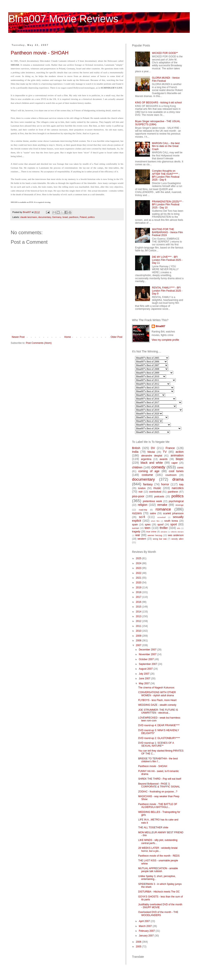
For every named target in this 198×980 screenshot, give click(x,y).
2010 (139, 631)
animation (177, 455)
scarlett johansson (173, 513)
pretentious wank (152, 501)
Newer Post (18, 337)
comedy (158, 467)
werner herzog (155, 535)
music (157, 488)
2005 (139, 947)
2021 (139, 578)
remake (162, 505)
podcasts (159, 497)
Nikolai (151, 452)
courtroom (171, 475)
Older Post (116, 337)
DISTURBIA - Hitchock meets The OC (159, 892)
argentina (146, 459)
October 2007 (147, 659)
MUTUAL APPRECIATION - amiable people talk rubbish (158, 870)
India (135, 452)
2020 (139, 583)
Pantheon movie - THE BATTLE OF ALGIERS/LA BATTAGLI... (158, 806)
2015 (139, 607)
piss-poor (138, 496)
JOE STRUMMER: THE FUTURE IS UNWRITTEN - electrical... (158, 711)
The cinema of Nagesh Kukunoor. (157, 688)
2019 (139, 588)
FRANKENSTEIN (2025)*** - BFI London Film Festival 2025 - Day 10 (168, 205)
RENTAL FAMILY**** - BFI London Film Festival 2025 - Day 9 (167, 291)
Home (68, 337)
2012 (139, 621)
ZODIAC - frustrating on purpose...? (158, 792)
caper (174, 463)
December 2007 (148, 650)
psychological (176, 501)
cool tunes (176, 471)
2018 (139, 592)
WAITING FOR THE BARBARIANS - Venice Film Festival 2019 (167, 232)
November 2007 (148, 654)
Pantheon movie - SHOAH (40, 53)
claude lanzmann (29, 217)
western (142, 539)
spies (148, 525)
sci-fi (142, 517)
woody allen (177, 539)
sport (174, 524)
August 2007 (146, 669)
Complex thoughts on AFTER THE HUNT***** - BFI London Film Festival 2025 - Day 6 (166, 175)
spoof (160, 525)
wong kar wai (160, 539)
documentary (45, 217)
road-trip (143, 510)
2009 (139, 636)
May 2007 (145, 683)
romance (163, 509)
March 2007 (146, 926)
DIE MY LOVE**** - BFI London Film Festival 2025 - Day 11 (167, 260)
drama (178, 479)
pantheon (74, 217)
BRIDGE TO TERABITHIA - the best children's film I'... (158, 760)
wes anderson (176, 535)
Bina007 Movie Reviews (63, 19)
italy (181, 485)
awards (164, 459)
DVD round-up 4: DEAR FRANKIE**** (159, 725)
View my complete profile (165, 340)
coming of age (149, 471)
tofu (179, 528)
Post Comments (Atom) (39, 343)
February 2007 (147, 931)
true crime (151, 532)
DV (153, 448)
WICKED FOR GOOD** (165, 53)
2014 (139, 612)
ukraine (164, 532)
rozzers (137, 513)
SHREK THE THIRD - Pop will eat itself (160, 779)
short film (155, 521)
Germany (57, 217)
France (170, 448)
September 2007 (148, 664)
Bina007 (160, 326)
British (136, 448)
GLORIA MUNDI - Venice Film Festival (166, 79)
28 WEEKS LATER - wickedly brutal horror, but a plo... (158, 849)
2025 (139, 558)
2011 (139, 626)
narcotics (178, 488)
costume (147, 475)
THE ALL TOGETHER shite (153, 828)
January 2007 (147, 936)
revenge (180, 505)
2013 (139, 616)
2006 (139, 942)
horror (165, 484)
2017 (139, 597)
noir (140, 492)
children (137, 467)
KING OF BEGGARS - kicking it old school (158, 103)
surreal (135, 528)
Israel (65, 217)
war (138, 535)
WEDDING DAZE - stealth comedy (157, 705)
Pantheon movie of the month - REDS (159, 856)
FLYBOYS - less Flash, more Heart (157, 700)
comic (180, 468)
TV (165, 452)
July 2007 (144, 674)
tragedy (136, 532)
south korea (171, 521)
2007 (139, 645)
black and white (152, 463)
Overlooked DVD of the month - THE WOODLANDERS (158, 914)
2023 (139, 568)
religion (143, 505)
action (180, 452)
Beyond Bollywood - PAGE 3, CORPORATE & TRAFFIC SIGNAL (159, 785)
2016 (139, 602)
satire (153, 513)
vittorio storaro (177, 532)
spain (135, 525)
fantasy (148, 484)
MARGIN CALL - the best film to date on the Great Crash (166, 146)
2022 (139, 573)
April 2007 (145, 921)
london (142, 488)
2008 (139, 641)
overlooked (155, 492)
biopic (180, 459)
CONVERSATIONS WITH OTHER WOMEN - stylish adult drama (157, 694)
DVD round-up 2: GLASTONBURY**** (159, 738)
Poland (83, 217)
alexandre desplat (152, 456)
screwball (161, 517)
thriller (164, 528)
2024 (139, 563)
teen (147, 528)
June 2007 (145, 679)
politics (91, 217)
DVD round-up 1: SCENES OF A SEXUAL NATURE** (156, 744)
